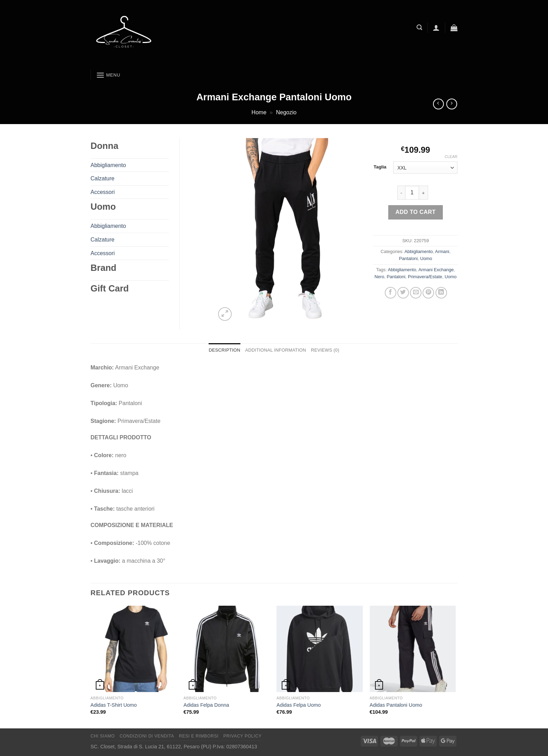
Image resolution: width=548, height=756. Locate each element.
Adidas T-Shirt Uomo (114, 705)
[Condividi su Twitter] (403, 293)
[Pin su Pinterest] (428, 293)
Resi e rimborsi (199, 736)
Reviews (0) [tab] (325, 350)
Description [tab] (224, 350)
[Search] (419, 27)
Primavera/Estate (425, 277)
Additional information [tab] (276, 350)
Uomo (426, 258)
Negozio (286, 112)
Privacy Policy (242, 736)
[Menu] (108, 75)
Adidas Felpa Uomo (298, 705)
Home (259, 112)
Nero (380, 277)
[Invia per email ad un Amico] (416, 293)
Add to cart (415, 212)
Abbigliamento (419, 251)
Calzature (102, 178)
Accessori (103, 192)
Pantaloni (408, 258)
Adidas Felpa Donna (206, 705)
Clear (451, 157)
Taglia (380, 167)
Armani (442, 251)
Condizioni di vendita (147, 736)
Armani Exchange (436, 270)
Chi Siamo (103, 736)
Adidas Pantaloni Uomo (396, 705)
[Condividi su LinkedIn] (441, 293)
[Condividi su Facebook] (391, 293)
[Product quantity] (412, 193)
